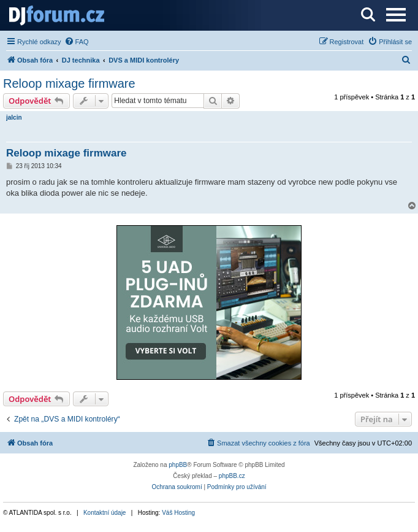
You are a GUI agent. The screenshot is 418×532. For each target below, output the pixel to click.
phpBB (178, 465)
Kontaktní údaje (105, 513)
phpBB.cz (232, 476)
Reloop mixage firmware (69, 83)
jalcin (14, 118)
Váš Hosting (178, 513)
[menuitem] (77, 42)
